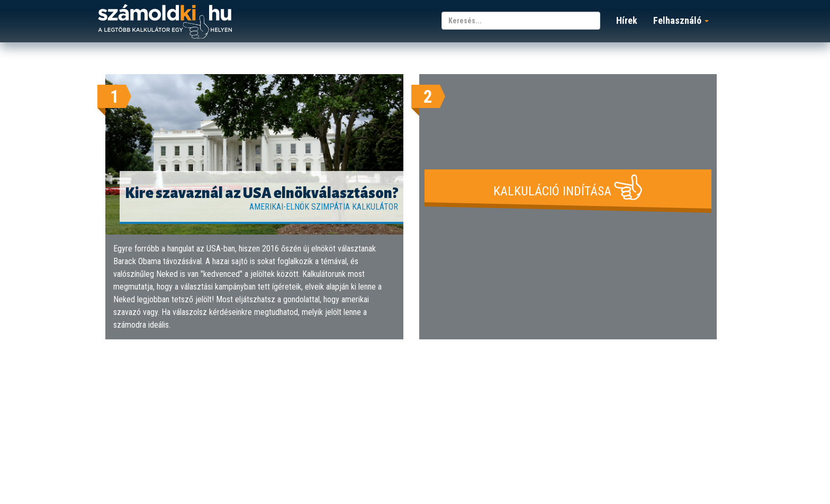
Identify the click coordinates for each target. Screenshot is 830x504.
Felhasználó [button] (681, 20)
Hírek (627, 20)
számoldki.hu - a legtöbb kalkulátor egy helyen (165, 22)
